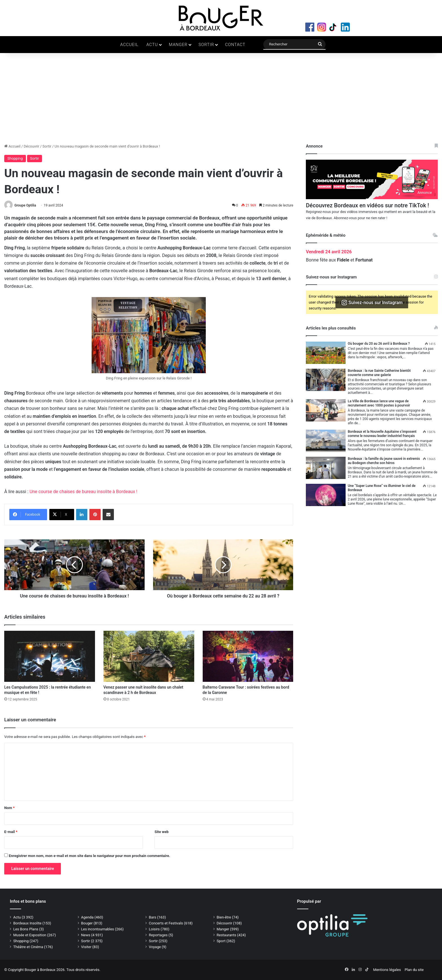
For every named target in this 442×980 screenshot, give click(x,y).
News (86, 935)
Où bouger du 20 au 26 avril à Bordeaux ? (379, 344)
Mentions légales (387, 970)
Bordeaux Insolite (27, 923)
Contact (235, 45)
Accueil (130, 45)
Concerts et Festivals (166, 923)
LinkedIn (345, 27)
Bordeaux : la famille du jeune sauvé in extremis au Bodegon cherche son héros (384, 461)
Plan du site (414, 970)
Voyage (155, 947)
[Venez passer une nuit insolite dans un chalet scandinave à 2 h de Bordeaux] (149, 656)
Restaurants (226, 935)
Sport (221, 941)
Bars (153, 917)
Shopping (15, 158)
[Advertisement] (221, 101)
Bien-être (224, 917)
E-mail (11, 832)
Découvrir (31, 146)
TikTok (333, 27)
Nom (9, 808)
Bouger (87, 923)
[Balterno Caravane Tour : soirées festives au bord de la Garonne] (248, 656)
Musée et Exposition (30, 935)
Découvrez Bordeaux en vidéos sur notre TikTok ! (367, 205)
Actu (152, 45)
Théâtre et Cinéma (28, 947)
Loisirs (154, 929)
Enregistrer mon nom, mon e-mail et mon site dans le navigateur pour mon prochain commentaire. (89, 856)
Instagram (322, 27)
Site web (162, 832)
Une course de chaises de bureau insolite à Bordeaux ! (84, 492)
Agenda (87, 917)
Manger (178, 45)
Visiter (86, 947)
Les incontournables (98, 929)
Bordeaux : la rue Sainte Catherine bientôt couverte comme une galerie (379, 373)
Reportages (158, 935)
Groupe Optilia (25, 205)
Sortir (206, 45)
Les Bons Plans (26, 929)
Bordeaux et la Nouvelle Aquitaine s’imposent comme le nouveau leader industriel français (382, 434)
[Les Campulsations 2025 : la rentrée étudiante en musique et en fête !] (50, 656)
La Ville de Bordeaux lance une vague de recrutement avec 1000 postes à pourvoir (379, 403)
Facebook (310, 27)
